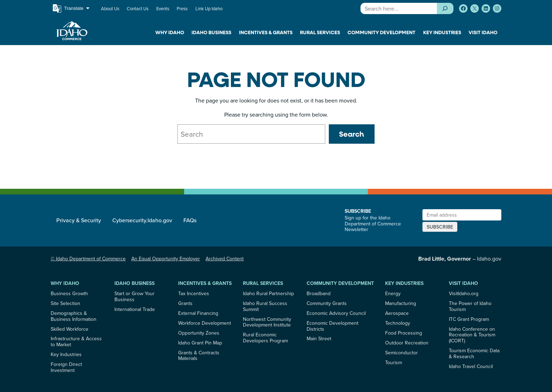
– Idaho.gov (460, 259)
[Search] (445, 8)
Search (352, 134)
